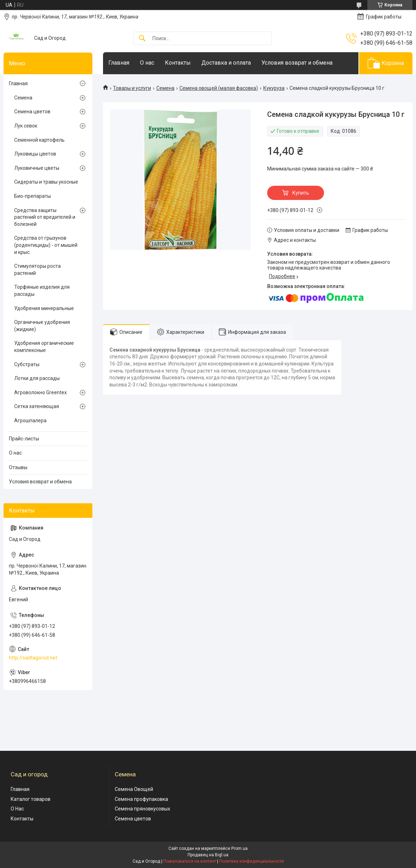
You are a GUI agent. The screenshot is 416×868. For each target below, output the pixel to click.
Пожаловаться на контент (190, 861)
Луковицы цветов (35, 154)
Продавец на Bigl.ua (208, 855)
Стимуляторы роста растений (37, 270)
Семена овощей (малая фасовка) (219, 88)
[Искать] (142, 39)
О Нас (17, 809)
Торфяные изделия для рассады (42, 291)
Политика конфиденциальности (252, 861)
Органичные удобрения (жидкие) (42, 326)
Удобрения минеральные (44, 308)
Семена (165, 88)
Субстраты (27, 364)
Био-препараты (33, 196)
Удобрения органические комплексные (44, 347)
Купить (301, 193)
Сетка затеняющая (37, 406)
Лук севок (26, 126)
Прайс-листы (24, 439)
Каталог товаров (31, 799)
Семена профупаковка (141, 799)
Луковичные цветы (37, 168)
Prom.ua (239, 848)
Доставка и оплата (226, 63)
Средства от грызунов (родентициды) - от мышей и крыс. (46, 245)
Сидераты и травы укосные (46, 182)
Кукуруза (274, 88)
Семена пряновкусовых (142, 809)
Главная (119, 63)
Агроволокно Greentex (40, 392)
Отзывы (18, 467)
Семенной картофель (39, 140)
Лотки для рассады (37, 378)
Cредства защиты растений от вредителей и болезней (45, 217)
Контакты (178, 63)
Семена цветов (32, 112)
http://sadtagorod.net (33, 658)
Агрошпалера (30, 421)
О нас (147, 63)
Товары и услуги (132, 88)
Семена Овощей (134, 789)
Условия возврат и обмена (297, 63)
